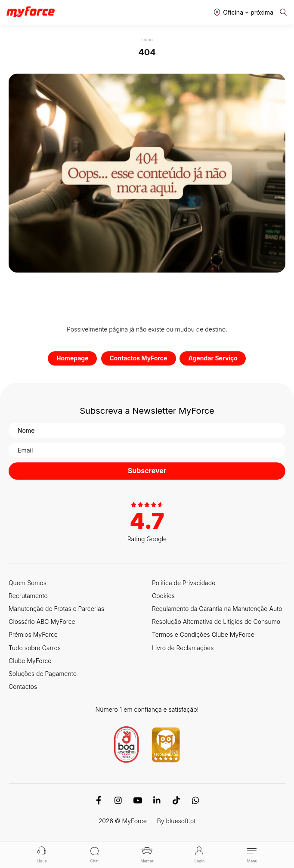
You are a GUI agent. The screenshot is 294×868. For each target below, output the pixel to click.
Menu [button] (252, 855)
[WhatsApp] (196, 800)
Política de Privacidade (184, 583)
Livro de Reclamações (183, 648)
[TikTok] (176, 800)
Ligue (42, 855)
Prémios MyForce (33, 634)
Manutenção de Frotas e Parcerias (56, 609)
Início (147, 40)
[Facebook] (99, 800)
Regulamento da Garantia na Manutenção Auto (217, 609)
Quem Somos (28, 583)
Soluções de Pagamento (43, 674)
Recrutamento (28, 596)
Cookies (163, 596)
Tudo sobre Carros (35, 648)
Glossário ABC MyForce (42, 622)
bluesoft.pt (181, 821)
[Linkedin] (157, 800)
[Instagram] (118, 800)
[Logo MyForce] (31, 12)
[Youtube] (138, 800)
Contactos (23, 687)
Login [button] (200, 855)
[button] (244, 12)
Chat (94, 855)
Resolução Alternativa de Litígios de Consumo (216, 622)
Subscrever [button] (147, 471)
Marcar (147, 855)
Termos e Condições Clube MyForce (203, 634)
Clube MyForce (30, 661)
